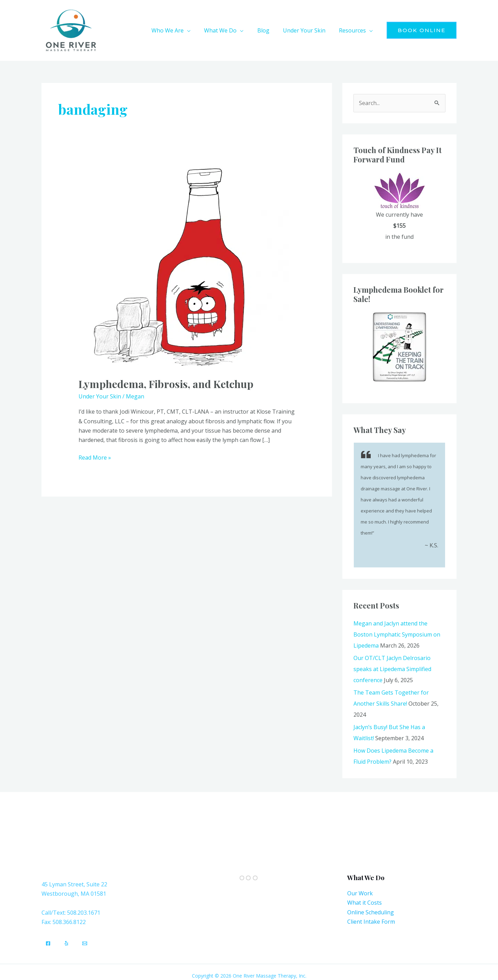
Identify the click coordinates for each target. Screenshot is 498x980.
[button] (199, 30)
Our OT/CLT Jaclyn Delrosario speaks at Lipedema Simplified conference (392, 669)
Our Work (360, 893)
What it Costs (365, 903)
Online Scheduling (371, 912)
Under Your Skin (100, 396)
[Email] (85, 943)
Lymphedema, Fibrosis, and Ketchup (166, 384)
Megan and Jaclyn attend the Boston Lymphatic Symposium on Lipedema (397, 634)
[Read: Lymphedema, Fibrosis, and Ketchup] (187, 267)
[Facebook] (48, 943)
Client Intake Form (371, 922)
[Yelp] (66, 943)
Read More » (95, 457)
